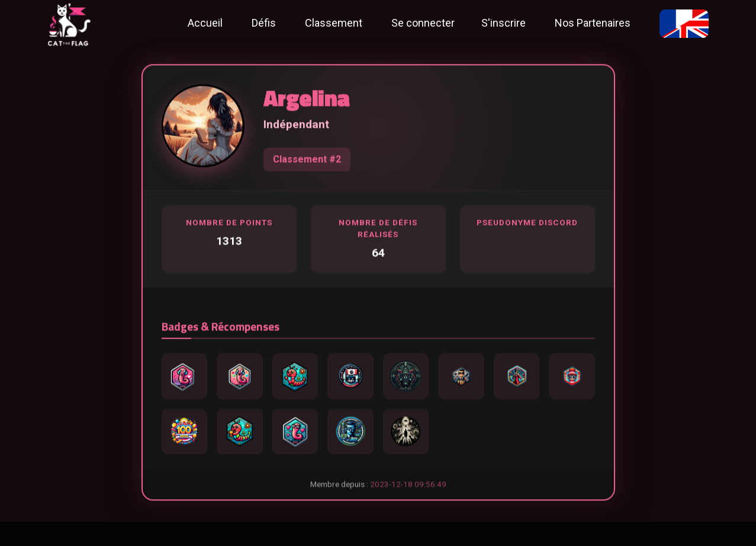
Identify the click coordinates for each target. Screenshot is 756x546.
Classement (334, 23)
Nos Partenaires (593, 23)
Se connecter (423, 23)
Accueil (205, 23)
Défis (264, 23)
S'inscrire (504, 23)
